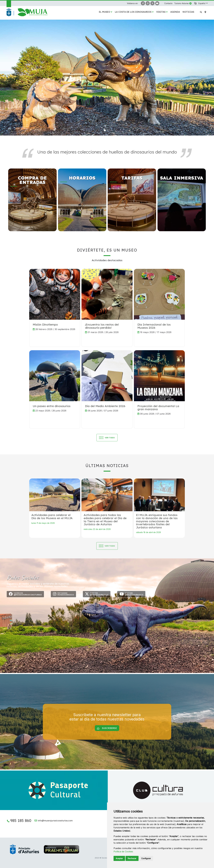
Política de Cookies (123, 852)
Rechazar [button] (132, 858)
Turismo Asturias (182, 3)
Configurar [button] (146, 858)
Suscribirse (107, 728)
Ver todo (110, 546)
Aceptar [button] (119, 858)
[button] (203, 3)
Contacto (168, 3)
